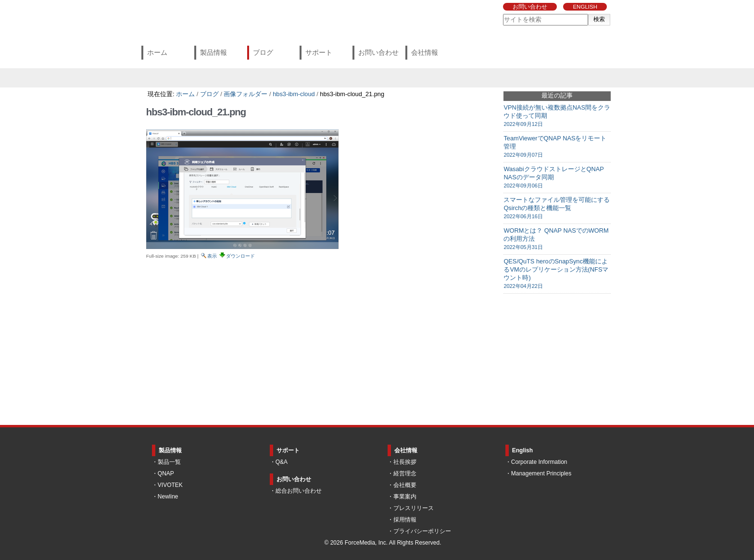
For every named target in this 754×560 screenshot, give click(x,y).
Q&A (282, 462)
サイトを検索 (503, 14)
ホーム (157, 52)
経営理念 (405, 473)
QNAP (166, 473)
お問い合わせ (530, 7)
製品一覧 (169, 462)
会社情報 (425, 52)
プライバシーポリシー (422, 531)
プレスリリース (414, 508)
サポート (319, 52)
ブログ (263, 52)
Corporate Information (539, 462)
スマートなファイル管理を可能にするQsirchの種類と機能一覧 (557, 208)
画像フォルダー (245, 94)
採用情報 (405, 520)
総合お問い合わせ (299, 491)
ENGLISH (585, 7)
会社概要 (405, 485)
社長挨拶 (405, 462)
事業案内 (405, 497)
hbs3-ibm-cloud (294, 94)
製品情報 (214, 52)
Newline (168, 497)
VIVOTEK (170, 485)
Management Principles (541, 473)
